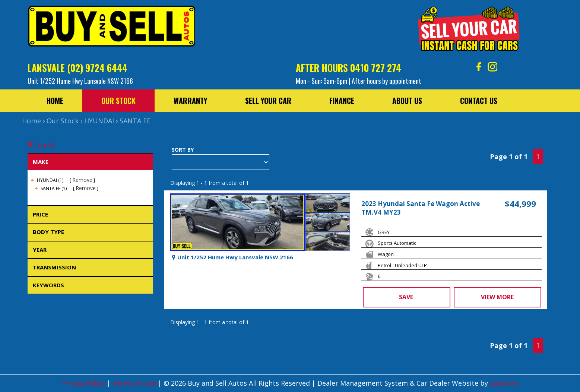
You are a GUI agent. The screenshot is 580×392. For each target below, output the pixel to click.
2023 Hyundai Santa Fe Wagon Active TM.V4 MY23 (421, 208)
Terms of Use (135, 383)
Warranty (190, 101)
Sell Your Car (268, 101)
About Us (407, 101)
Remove (82, 180)
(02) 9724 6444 (97, 68)
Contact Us (479, 101)
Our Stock (118, 101)
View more (497, 297)
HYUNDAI (99, 121)
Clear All (44, 145)
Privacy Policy (84, 383)
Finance (342, 101)
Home (55, 101)
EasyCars (504, 383)
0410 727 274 (376, 68)
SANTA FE (135, 121)
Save (406, 297)
